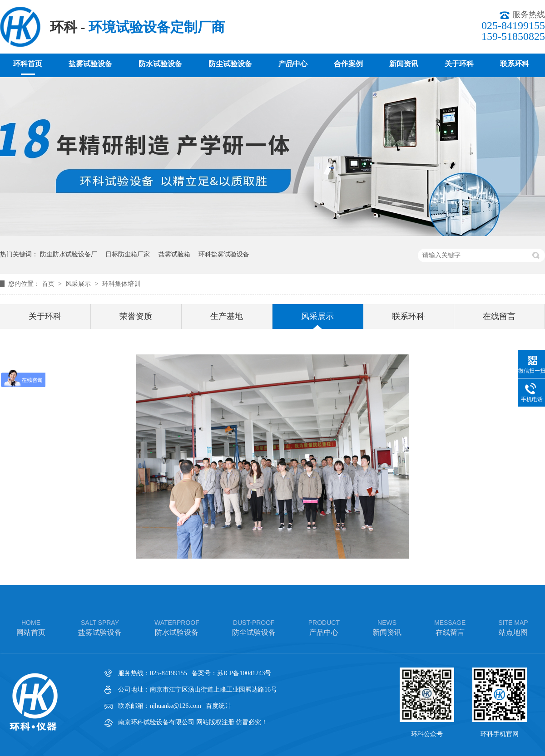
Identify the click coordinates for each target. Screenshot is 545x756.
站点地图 (513, 627)
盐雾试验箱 (174, 254)
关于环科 (459, 64)
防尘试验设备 (230, 64)
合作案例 (348, 64)
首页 (49, 284)
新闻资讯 (404, 64)
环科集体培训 (121, 284)
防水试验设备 (160, 64)
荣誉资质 (136, 316)
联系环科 (515, 64)
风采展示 (79, 284)
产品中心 (293, 64)
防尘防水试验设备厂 (69, 254)
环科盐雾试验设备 (224, 254)
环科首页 (28, 64)
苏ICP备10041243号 (244, 673)
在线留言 (499, 316)
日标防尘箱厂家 (128, 254)
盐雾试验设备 (90, 64)
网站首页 (31, 627)
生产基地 (227, 316)
